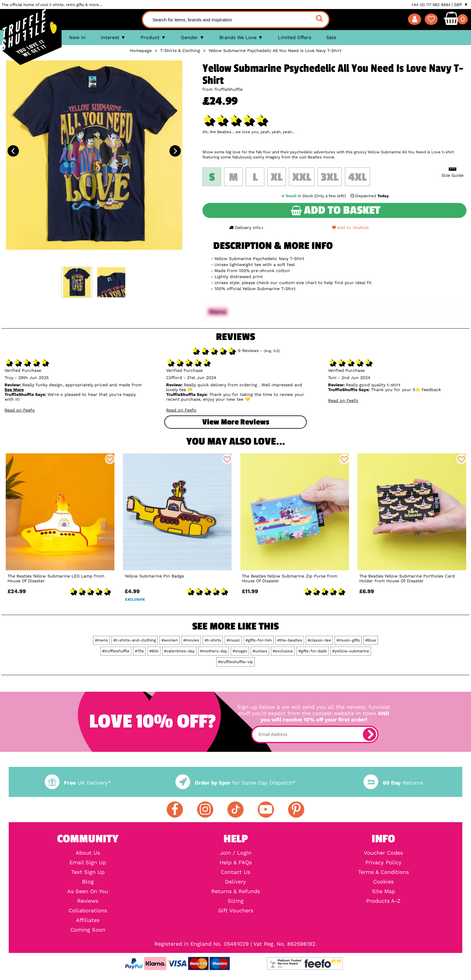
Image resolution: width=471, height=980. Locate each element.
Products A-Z (383, 901)
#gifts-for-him (259, 640)
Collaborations (88, 911)
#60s (154, 651)
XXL (302, 177)
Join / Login (236, 853)
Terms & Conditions (383, 872)
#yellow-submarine (351, 651)
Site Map (383, 891)
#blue (371, 640)
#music (233, 640)
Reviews (88, 901)
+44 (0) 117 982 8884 (431, 5)
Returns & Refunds (235, 891)
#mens (101, 640)
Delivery (235, 882)
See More (14, 390)
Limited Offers (295, 37)
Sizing (236, 901)
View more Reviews (236, 422)
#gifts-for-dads (313, 651)
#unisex (260, 651)
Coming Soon (88, 930)
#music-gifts (348, 640)
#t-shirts (213, 640)
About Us (88, 853)
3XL (330, 177)
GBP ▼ (461, 5)
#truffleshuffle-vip (235, 662)
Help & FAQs (236, 862)
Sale (331, 37)
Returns (393, 783)
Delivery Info (246, 228)
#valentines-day (179, 651)
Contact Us (235, 872)
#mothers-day (214, 651)
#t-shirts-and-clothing (135, 640)
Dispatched (369, 196)
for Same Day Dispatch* (235, 783)
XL (277, 177)
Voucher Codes (383, 853)
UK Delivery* (78, 783)
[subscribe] (369, 734)
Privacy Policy (383, 862)
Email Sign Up (88, 862)
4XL (357, 177)
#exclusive (283, 651)
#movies (191, 640)
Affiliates (88, 920)
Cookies (383, 882)
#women (170, 640)
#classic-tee (319, 640)
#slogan (240, 651)
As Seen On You (88, 891)
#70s (139, 651)
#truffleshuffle (116, 651)
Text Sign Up (88, 872)
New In (77, 37)
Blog (88, 882)
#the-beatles (290, 640)
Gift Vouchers (236, 911)
